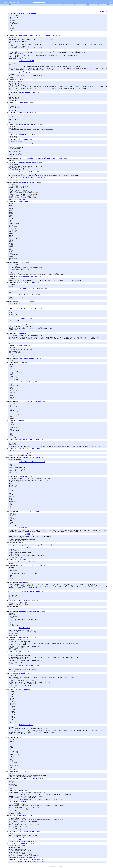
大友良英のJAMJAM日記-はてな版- (29, 358)
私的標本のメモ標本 (24, 202)
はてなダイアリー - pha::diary (27, 72)
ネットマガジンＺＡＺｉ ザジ (27, 139)
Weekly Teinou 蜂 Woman (26, 637)
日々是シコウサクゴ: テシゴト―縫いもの (30, 779)
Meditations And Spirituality (26, 382)
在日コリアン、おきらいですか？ (28, 295)
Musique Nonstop (23, 453)
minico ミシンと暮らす (26, 547)
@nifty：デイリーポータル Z (26, 324)
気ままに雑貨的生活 (24, 102)
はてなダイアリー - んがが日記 (27, 283)
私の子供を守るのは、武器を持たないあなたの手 (32, 462)
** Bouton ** (22, 737)
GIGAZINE (22, 50)
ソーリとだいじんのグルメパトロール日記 (30, 401)
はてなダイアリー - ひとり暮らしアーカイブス (31, 289)
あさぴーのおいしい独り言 (26, 113)
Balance (21, 420)
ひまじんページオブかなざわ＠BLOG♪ (29, 832)
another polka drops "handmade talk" (29, 512)
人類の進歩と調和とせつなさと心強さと (30, 457)
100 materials (22, 652)
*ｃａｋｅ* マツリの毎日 (26, 843)
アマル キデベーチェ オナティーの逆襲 (30, 565)
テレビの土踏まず (24, 476)
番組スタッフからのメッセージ (27, 601)
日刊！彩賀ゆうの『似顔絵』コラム (28, 182)
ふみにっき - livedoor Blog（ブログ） (29, 309)
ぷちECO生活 (23, 673)
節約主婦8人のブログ (25, 628)
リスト (21, 771)
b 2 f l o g (21, 363)
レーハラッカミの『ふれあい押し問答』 (30, 860)
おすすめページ (104, 11)
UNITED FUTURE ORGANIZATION (29, 162)
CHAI (20, 79)
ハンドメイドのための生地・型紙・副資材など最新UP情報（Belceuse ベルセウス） (41, 158)
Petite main (22, 341)
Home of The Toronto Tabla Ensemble (29, 125)
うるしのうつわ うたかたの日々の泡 (29, 440)
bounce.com (22, 560)
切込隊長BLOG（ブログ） (26, 725)
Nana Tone (22, 145)
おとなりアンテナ (94, 11)
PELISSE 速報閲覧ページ (26, 534)
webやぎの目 (22, 333)
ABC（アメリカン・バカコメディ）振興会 (30, 178)
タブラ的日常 (22, 802)
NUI (20, 543)
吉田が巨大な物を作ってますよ (27, 172)
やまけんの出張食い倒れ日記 (27, 61)
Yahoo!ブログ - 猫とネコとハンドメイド (30, 449)
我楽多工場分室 (23, 345)
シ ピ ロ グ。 (22, 262)
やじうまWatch (23, 689)
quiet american (23, 607)
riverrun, (21, 791)
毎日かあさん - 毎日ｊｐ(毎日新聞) (28, 276)
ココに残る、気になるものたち (27, 318)
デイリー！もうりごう (25, 301)
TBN (20, 839)
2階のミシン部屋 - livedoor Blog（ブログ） (30, 611)
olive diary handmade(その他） (27, 92)
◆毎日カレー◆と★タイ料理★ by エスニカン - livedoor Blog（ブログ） (38, 35)
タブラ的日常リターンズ (25, 816)
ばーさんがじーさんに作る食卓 (27, 13)
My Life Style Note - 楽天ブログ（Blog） (30, 591)
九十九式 (21, 528)
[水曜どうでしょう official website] (28, 135)
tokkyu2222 (22, 582)
